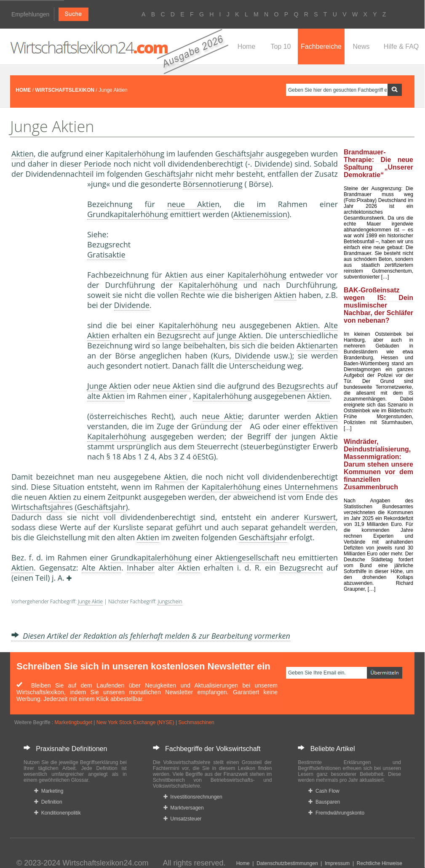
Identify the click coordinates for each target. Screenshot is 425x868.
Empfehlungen (30, 14)
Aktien (23, 154)
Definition (48, 802)
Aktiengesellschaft (247, 557)
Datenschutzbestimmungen (287, 863)
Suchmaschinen (196, 722)
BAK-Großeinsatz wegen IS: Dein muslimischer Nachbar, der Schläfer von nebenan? (378, 305)
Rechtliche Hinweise (380, 863)
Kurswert (320, 517)
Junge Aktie (107, 386)
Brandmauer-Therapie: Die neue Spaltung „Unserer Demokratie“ (378, 163)
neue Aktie (191, 204)
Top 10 (281, 46)
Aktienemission (260, 214)
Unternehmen (309, 487)
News (361, 46)
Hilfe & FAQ (401, 46)
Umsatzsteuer (183, 819)
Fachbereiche (321, 46)
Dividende (272, 164)
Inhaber (141, 568)
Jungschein (170, 601)
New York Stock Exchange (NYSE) (135, 722)
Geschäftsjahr (239, 154)
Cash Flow (324, 791)
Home (247, 46)
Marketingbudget (74, 722)
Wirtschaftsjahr (38, 507)
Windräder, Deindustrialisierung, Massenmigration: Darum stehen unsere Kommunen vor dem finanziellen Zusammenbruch (378, 464)
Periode (98, 164)
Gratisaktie (106, 255)
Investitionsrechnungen (193, 797)
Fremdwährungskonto (336, 813)
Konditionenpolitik (57, 813)
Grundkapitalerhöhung (128, 214)
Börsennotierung (213, 184)
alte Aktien (106, 396)
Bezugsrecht (179, 335)
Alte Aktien (102, 568)
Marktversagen (184, 808)
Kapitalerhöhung (135, 154)
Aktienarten (317, 345)
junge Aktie (237, 335)
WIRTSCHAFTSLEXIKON (65, 90)
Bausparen (324, 802)
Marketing (49, 791)
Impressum (337, 863)
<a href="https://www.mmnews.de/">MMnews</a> (45, 319)
